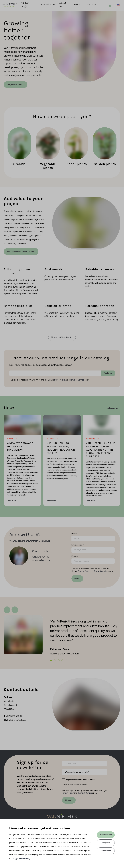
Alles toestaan (106, 835)
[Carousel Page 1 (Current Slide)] (51, 660)
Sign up (68, 800)
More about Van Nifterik (61, 337)
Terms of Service (77, 380)
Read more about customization (20, 251)
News (75, 7)
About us (61, 7)
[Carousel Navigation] (62, 610)
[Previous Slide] (7, 610)
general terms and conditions (78, 784)
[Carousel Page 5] (66, 660)
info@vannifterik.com (41, 560)
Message (75, 556)
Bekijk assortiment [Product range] (15, 84)
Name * (74, 533)
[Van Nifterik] (11, 7)
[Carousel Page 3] (59, 660)
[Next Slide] (15, 610)
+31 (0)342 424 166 (41, 557)
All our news (113, 408)
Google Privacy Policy (21, 859)
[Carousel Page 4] (62, 660)
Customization (46, 7)
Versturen (108, 373)
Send (77, 578)
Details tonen (106, 851)
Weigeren (106, 843)
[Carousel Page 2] (55, 660)
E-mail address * (78, 545)
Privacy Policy (60, 380)
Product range (27, 7)
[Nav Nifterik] (62, 818)
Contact (89, 7)
